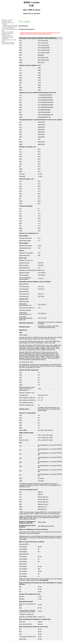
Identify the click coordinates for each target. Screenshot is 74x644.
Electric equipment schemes (8, 44)
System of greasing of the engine (10, 27)
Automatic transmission (7, 36)
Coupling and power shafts (8, 37)
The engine (4, 24)
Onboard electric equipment (8, 42)
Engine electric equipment (8, 32)
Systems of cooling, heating (8, 28)
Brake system (5, 38)
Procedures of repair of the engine (10, 25)
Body (3, 41)
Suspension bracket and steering (9, 40)
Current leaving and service (8, 23)
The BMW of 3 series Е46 (7, 20)
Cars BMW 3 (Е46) (6, 21)
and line (7, 34)
